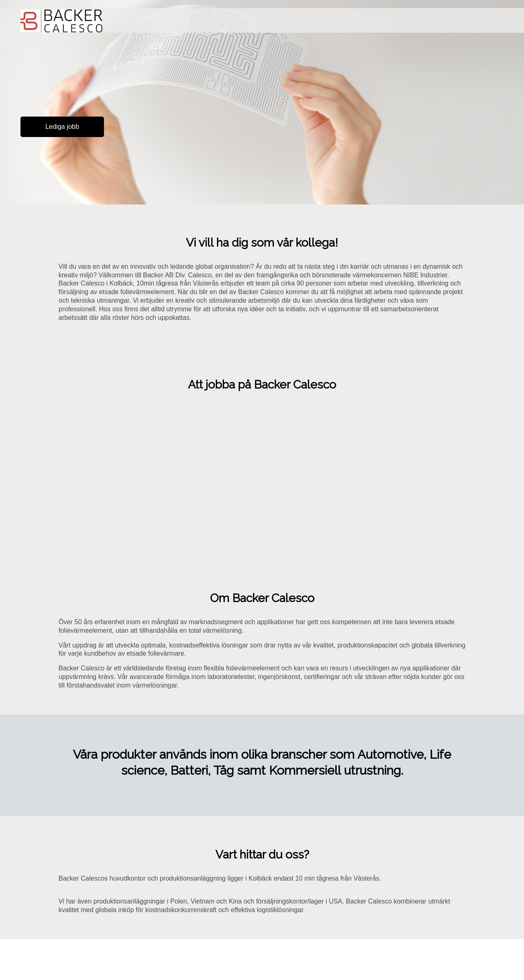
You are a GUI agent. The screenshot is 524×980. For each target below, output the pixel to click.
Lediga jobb (62, 127)
